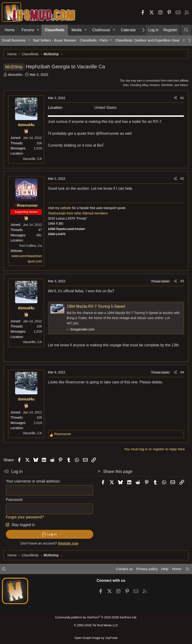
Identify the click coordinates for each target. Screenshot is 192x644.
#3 (182, 281)
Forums (28, 30)
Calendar (128, 30)
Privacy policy (147, 569)
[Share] (175, 98)
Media (76, 30)
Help (165, 569)
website (66, 208)
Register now (68, 543)
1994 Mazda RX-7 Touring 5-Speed (96, 306)
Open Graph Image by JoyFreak (96, 638)
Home (10, 30)
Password (14, 500)
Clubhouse (101, 30)
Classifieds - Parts (94, 40)
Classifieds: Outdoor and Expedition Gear (147, 40)
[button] (38, 30)
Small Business (14, 40)
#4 (182, 372)
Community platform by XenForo (96, 617)
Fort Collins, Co (31, 246)
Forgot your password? (25, 517)
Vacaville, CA (32, 159)
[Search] (186, 30)
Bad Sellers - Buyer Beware (55, 40)
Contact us (124, 569)
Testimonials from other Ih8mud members (78, 213)
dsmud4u (15, 74)
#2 (182, 179)
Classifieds (55, 30)
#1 (182, 98)
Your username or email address (33, 481)
